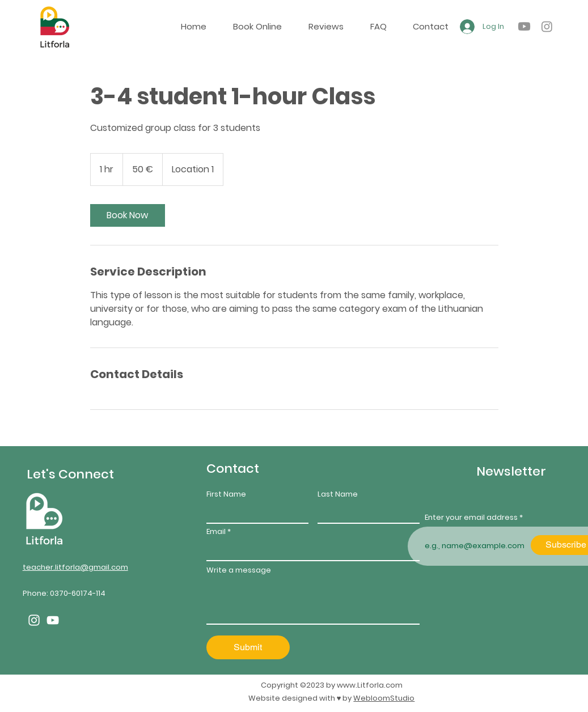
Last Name (338, 494)
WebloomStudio (384, 698)
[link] (128, 215)
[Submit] (248, 647)
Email (216, 531)
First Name (226, 494)
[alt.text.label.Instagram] (547, 26)
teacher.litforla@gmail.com (75, 567)
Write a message (239, 570)
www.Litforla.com (370, 685)
